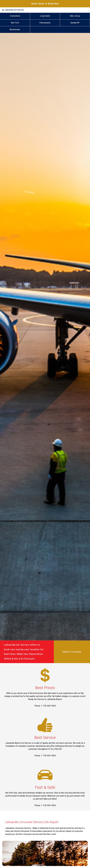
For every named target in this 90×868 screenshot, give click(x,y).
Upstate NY (75, 23)
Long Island (45, 16)
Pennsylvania (45, 23)
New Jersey (75, 16)
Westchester (15, 30)
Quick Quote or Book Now (45, 4)
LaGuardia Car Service (14, 10)
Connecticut (15, 16)
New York (15, 23)
